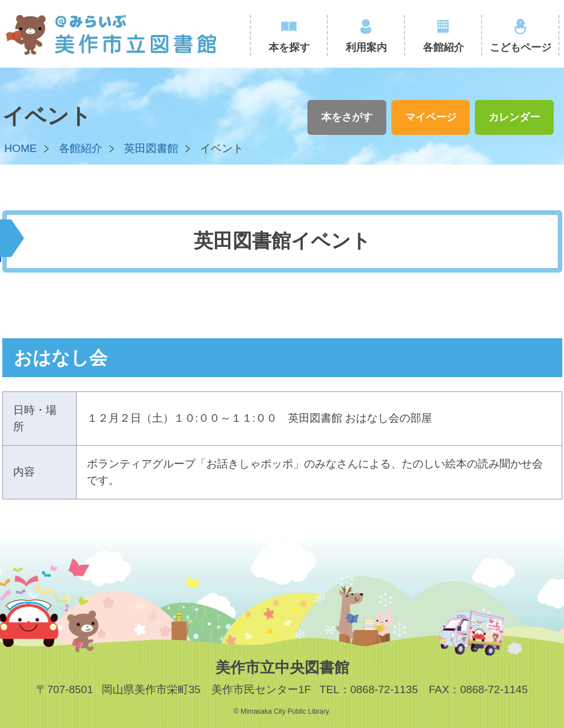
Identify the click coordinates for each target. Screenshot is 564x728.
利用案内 (366, 47)
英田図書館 (151, 148)
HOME (21, 148)
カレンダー (514, 117)
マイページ (431, 117)
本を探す (289, 47)
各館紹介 (443, 47)
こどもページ (521, 47)
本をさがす (347, 117)
